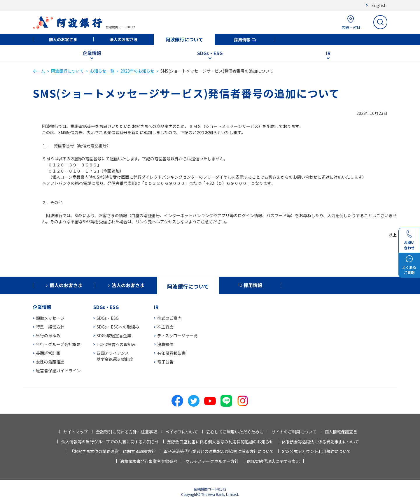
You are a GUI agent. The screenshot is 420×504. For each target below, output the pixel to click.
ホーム (39, 71)
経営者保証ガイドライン (58, 370)
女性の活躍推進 (50, 362)
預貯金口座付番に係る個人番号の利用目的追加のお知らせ (220, 442)
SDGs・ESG (210, 53)
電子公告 (165, 362)
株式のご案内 (169, 318)
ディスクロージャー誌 (177, 336)
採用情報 (242, 40)
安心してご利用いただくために (235, 432)
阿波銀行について (184, 39)
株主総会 (165, 327)
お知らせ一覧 (102, 71)
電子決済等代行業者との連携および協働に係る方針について (219, 451)
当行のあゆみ (48, 336)
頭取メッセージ (50, 318)
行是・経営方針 (50, 327)
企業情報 (92, 53)
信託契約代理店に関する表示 (273, 461)
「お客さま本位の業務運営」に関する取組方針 (113, 451)
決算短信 (165, 344)
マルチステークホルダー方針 (212, 461)
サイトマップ (76, 432)
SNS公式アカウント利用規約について (316, 451)
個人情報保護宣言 (341, 432)
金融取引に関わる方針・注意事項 (127, 432)
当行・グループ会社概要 (58, 344)
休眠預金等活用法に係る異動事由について (320, 442)
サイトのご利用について (294, 432)
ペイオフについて (182, 432)
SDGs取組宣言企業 (114, 336)
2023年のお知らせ (137, 71)
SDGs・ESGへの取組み (118, 327)
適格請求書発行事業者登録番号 (149, 461)
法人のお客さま (124, 39)
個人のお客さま (63, 39)
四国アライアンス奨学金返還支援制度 (115, 356)
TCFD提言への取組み (116, 344)
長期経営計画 (48, 353)
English (379, 5)
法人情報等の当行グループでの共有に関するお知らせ (110, 442)
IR (328, 53)
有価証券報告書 (171, 353)
